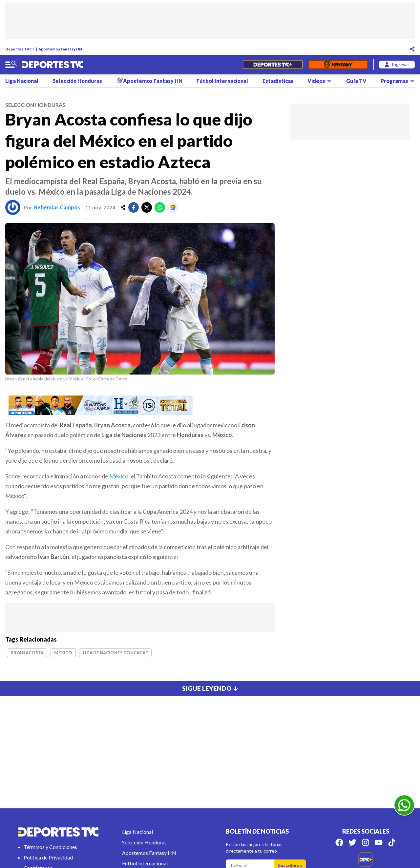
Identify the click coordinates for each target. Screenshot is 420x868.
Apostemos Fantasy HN (60, 49)
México (118, 476)
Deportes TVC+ (20, 49)
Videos (320, 81)
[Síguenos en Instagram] (366, 842)
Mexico (63, 653)
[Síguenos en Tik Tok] (392, 842)
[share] (123, 207)
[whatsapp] (160, 207)
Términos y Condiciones (50, 847)
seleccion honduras (35, 105)
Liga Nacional (22, 81)
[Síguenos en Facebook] (339, 842)
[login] (397, 65)
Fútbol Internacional (222, 81)
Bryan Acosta (27, 653)
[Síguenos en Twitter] (352, 842)
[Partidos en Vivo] (273, 65)
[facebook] (134, 207)
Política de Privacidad (48, 857)
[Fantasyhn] (338, 65)
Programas (398, 81)
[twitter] (147, 207)
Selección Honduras (77, 81)
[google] (173, 207)
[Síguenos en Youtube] (379, 842)
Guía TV (356, 81)
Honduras (190, 435)
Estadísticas (278, 81)
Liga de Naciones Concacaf (115, 653)
